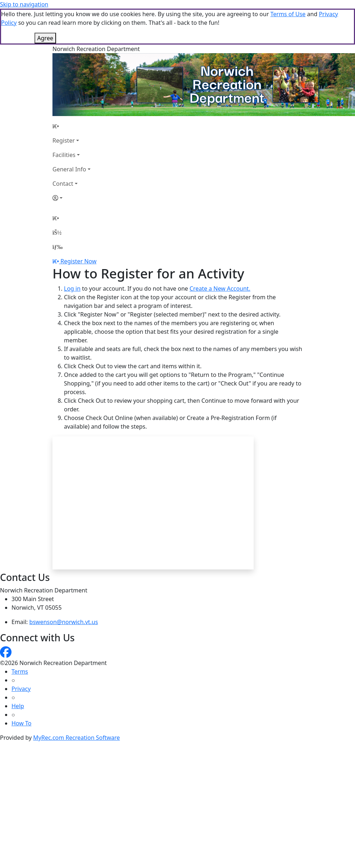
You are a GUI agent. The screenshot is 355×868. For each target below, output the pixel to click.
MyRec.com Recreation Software (76, 738)
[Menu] (57, 247)
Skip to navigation (24, 4)
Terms (20, 671)
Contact (63, 184)
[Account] (72, 198)
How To (21, 723)
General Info (69, 169)
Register (64, 140)
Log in (72, 288)
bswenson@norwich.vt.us (64, 622)
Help (18, 706)
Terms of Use (288, 14)
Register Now (78, 261)
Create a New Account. (220, 288)
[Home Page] (72, 126)
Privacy (21, 689)
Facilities (64, 155)
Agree (45, 38)
